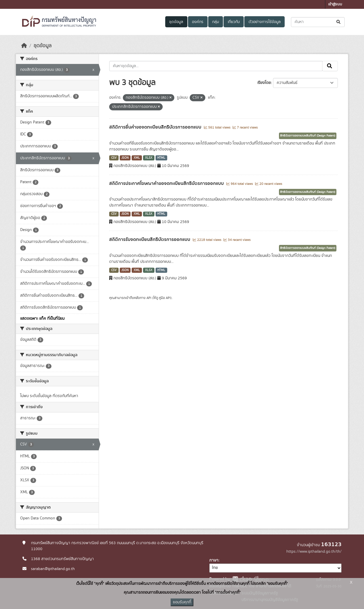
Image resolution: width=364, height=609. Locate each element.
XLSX (149, 158)
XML (137, 158)
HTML (161, 158)
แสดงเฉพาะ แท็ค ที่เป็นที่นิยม (42, 319)
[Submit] (339, 22)
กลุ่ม (216, 22)
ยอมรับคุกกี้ (182, 602)
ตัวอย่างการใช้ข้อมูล (265, 22)
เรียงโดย (264, 83)
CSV (114, 158)
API (149, 298)
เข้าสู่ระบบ (335, 4)
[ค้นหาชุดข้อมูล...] (318, 22)
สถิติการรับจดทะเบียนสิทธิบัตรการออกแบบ (150, 240)
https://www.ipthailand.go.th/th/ (314, 552)
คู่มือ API (165, 298)
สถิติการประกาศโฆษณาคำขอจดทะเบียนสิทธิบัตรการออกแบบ (167, 183)
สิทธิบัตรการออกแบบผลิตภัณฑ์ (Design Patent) (308, 136)
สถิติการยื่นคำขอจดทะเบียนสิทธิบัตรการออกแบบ (156, 127)
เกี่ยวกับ (234, 22)
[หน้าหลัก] (24, 46)
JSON (125, 158)
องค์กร (198, 22)
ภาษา (214, 560)
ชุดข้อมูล (176, 22)
